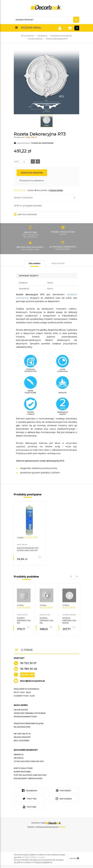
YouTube (30, 807)
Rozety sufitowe (35, 39)
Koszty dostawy (45, 198)
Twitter (30, 799)
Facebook (30, 790)
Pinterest (64, 790)
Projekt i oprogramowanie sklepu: (46, 827)
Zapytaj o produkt (25, 214)
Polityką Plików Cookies (34, 857)
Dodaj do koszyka (32, 173)
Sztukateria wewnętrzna (61, 36)
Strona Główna (28, 36)
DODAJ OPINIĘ (56, 190)
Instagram (64, 799)
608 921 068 (27, 675)
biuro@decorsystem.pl (32, 681)
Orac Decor (31, 137)
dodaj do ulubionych (32, 181)
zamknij (74, 858)
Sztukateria (42, 36)
